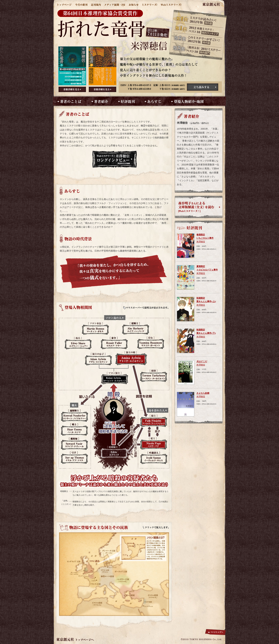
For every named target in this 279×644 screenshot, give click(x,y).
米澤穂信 (201, 242)
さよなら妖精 (203, 393)
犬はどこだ (202, 361)
